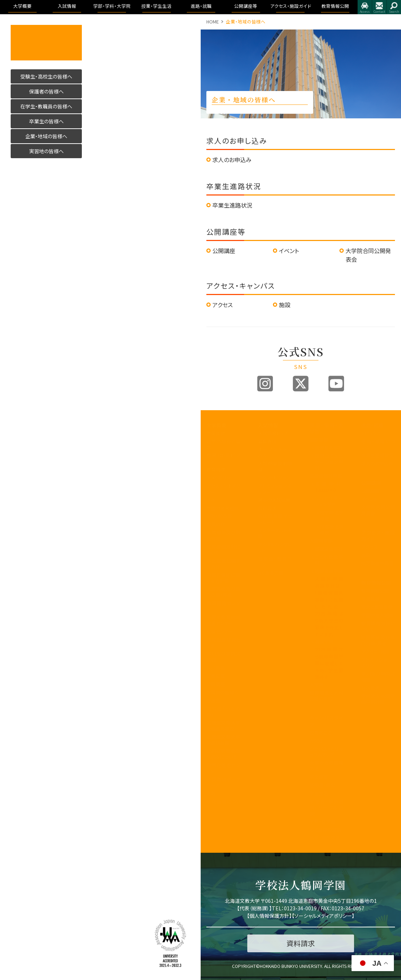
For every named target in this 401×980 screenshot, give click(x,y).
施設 (285, 305)
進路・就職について (378, 444)
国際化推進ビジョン (223, 768)
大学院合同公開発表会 (378, 510)
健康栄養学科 (329, 549)
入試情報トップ (273, 433)
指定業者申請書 (377, 563)
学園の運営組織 (223, 508)
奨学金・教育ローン (275, 562)
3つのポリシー (221, 478)
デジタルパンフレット (275, 547)
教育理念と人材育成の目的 (326, 696)
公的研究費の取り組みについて (223, 754)
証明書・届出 (322, 785)
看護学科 (329, 487)
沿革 (211, 500)
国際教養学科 (329, 448)
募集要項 (267, 441)
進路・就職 (372, 425)
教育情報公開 (376, 583)
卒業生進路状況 (232, 205)
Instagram (265, 384)
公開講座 (224, 251)
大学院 (316, 684)
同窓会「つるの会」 (223, 712)
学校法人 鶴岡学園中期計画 (378, 699)
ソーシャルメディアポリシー (323, 916)
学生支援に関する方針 (223, 564)
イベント (289, 251)
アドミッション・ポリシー (378, 663)
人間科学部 (321, 540)
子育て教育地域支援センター (223, 620)
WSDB (316, 741)
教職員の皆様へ (223, 692)
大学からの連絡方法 (326, 766)
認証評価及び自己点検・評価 (223, 592)
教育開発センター (223, 606)
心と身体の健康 (325, 829)
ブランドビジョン (274, 478)
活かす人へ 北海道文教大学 (46, 43)
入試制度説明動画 (275, 466)
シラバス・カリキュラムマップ (326, 752)
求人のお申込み (232, 160)
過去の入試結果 (274, 500)
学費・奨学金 (322, 821)
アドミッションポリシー (275, 489)
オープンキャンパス (275, 452)
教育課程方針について (223, 550)
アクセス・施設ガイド (378, 536)
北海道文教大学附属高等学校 (223, 725)
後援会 (213, 700)
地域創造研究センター (223, 643)
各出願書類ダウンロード (275, 519)
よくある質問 (271, 573)
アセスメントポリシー (223, 489)
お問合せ (379, 7)
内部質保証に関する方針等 (223, 578)
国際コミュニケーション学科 (329, 462)
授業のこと (320, 732)
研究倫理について (223, 804)
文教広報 (216, 676)
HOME (213, 22)
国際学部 (319, 440)
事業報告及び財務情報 (223, 535)
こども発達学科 (329, 560)
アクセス (365, 7)
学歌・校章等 (219, 516)
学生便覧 (319, 777)
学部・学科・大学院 (326, 428)
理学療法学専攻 (332, 515)
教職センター (220, 631)
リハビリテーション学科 (329, 501)
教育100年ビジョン (223, 458)
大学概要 (216, 425)
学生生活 (319, 793)
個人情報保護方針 (269, 916)
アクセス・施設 (375, 651)
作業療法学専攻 (332, 530)
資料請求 (267, 508)
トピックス (371, 433)
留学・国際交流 (325, 838)
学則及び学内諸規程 (223, 657)
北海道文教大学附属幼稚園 (223, 740)
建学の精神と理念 (223, 444)
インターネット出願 (275, 533)
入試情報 (268, 425)
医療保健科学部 (326, 476)
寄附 (211, 793)
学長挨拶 (216, 433)
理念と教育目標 (377, 607)
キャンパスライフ (326, 721)
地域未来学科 (329, 571)
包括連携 (216, 668)
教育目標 (216, 469)
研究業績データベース (223, 782)
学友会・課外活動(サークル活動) (326, 807)
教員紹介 (216, 524)
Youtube (336, 384)
